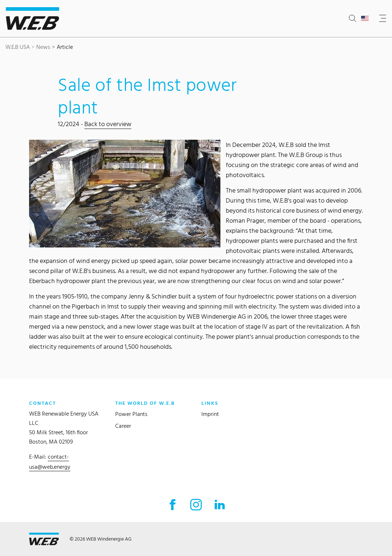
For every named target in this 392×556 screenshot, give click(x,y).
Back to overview (108, 124)
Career (123, 426)
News (43, 47)
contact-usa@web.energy (50, 462)
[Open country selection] (366, 19)
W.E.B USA (18, 47)
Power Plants (131, 414)
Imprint (210, 414)
